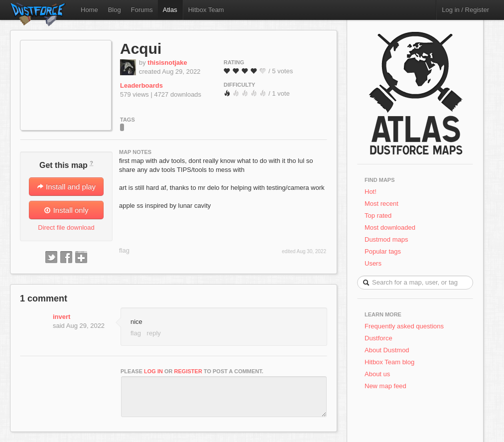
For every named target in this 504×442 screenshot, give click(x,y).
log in (153, 371)
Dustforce (378, 338)
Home (89, 10)
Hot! (371, 192)
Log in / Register (465, 10)
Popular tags (383, 251)
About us (377, 374)
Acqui (141, 49)
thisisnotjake (167, 63)
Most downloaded (390, 227)
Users (373, 263)
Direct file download (66, 227)
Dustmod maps (386, 239)
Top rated (378, 216)
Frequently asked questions (404, 326)
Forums (142, 10)
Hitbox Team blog (389, 362)
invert (62, 317)
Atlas (170, 10)
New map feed (387, 386)
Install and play (66, 187)
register (188, 371)
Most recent (381, 204)
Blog (115, 10)
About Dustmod (387, 350)
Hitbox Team (206, 10)
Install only (66, 210)
